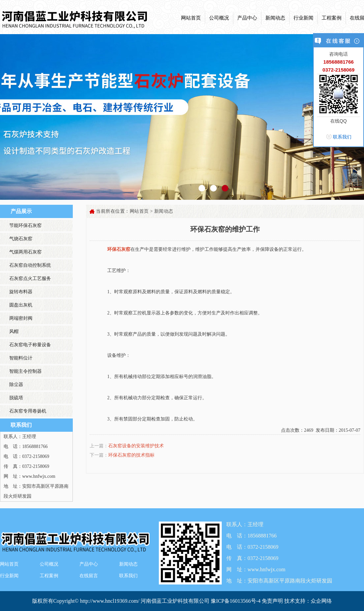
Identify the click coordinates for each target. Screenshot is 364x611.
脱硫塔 (16, 398)
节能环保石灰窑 (25, 225)
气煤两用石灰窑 (25, 252)
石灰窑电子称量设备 (30, 345)
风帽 (14, 332)
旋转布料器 (21, 292)
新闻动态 (275, 18)
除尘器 (16, 385)
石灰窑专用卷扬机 (28, 411)
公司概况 (219, 18)
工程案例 (332, 18)
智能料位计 (21, 358)
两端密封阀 (21, 318)
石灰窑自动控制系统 (30, 265)
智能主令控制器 (25, 371)
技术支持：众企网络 (308, 601)
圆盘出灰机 (21, 305)
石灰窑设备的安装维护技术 (136, 446)
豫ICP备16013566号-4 (236, 601)
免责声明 (272, 601)
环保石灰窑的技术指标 (131, 455)
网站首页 (191, 18)
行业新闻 (303, 18)
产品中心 (247, 18)
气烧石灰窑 (21, 239)
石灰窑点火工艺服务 (30, 278)
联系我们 (128, 576)
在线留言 (89, 576)
